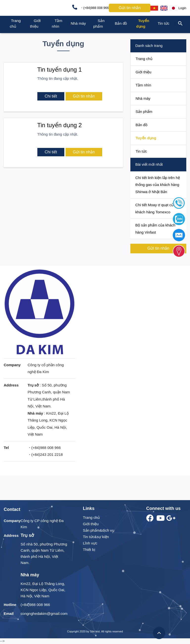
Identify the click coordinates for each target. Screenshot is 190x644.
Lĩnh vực (90, 543)
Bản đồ (121, 23)
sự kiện (103, 537)
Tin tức (163, 23)
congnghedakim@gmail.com (44, 614)
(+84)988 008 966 (35, 605)
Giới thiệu (143, 72)
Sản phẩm (144, 111)
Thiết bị (89, 550)
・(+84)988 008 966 (91, 7)
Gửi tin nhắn (130, 8)
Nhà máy (78, 23)
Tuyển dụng (146, 138)
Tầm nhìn (143, 85)
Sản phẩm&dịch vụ (99, 530)
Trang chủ (144, 59)
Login (182, 8)
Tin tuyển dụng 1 (60, 70)
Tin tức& (90, 537)
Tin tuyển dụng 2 (60, 125)
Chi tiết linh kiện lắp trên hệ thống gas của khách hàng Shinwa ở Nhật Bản (158, 185)
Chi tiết (51, 96)
